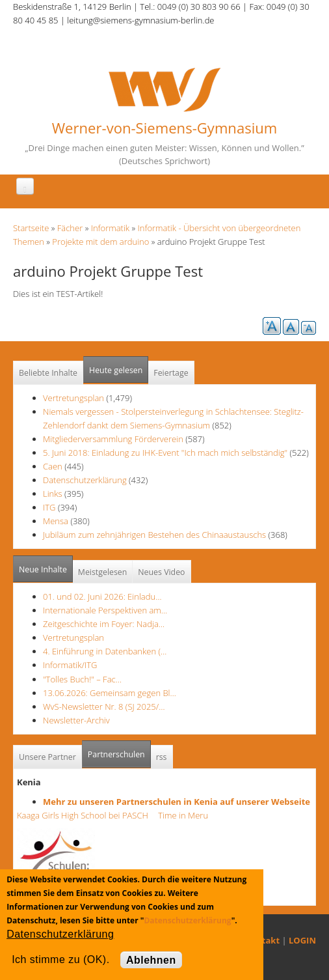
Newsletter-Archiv (76, 720)
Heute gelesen (116, 370)
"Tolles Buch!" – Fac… (82, 679)
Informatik (110, 228)
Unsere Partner (47, 757)
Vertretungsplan (73, 398)
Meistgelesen (103, 572)
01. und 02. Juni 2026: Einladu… (102, 596)
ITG (49, 507)
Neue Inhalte (43, 569)
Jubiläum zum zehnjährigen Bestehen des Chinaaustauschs (154, 535)
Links (53, 494)
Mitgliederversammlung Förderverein (113, 439)
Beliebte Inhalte (48, 373)
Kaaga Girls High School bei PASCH (86, 815)
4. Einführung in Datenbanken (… (105, 651)
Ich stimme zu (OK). (60, 959)
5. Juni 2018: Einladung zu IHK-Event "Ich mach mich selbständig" (166, 453)
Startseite (31, 228)
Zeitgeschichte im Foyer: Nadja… (104, 624)
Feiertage (171, 373)
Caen (53, 466)
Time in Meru (182, 815)
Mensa (56, 521)
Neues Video (161, 572)
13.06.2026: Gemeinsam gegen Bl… (110, 693)
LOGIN (302, 940)
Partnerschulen (119, 750)
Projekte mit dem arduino (100, 242)
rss (162, 757)
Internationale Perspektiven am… (105, 610)
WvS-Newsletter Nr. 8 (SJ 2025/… (104, 707)
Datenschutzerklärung (85, 480)
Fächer (70, 228)
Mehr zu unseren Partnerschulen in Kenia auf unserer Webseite (177, 802)
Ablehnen (151, 960)
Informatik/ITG (70, 665)
